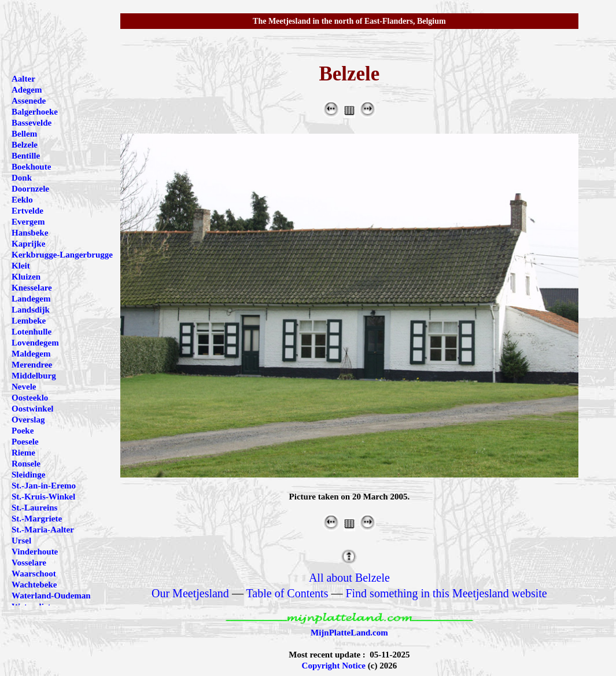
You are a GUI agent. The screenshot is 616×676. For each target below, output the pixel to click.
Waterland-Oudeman (51, 596)
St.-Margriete (37, 519)
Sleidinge (28, 475)
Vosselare (29, 563)
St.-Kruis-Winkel (43, 497)
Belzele (25, 145)
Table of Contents (287, 593)
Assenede (29, 101)
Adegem (27, 90)
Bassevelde (32, 123)
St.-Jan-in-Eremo (44, 486)
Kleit (21, 266)
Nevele (24, 387)
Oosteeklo (30, 398)
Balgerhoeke (35, 112)
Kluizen (26, 277)
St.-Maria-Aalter (43, 530)
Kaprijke (28, 244)
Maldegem (31, 354)
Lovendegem (35, 343)
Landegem (31, 299)
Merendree (32, 365)
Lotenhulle (32, 332)
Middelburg (34, 376)
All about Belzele (349, 578)
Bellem (24, 134)
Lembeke (29, 321)
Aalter (23, 79)
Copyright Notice (334, 666)
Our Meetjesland (190, 593)
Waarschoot (34, 574)
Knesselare (32, 288)
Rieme (23, 453)
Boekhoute (31, 167)
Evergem (28, 222)
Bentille (26, 156)
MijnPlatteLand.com (349, 633)
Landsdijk (31, 310)
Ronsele (26, 464)
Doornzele (30, 189)
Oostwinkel (33, 409)
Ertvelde (27, 211)
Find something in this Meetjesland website (446, 593)
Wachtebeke (34, 585)
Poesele (25, 442)
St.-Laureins (34, 508)
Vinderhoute (35, 552)
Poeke (23, 431)
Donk (22, 178)
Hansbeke (30, 233)
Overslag (28, 420)
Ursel (21, 541)
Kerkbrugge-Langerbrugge (62, 255)
